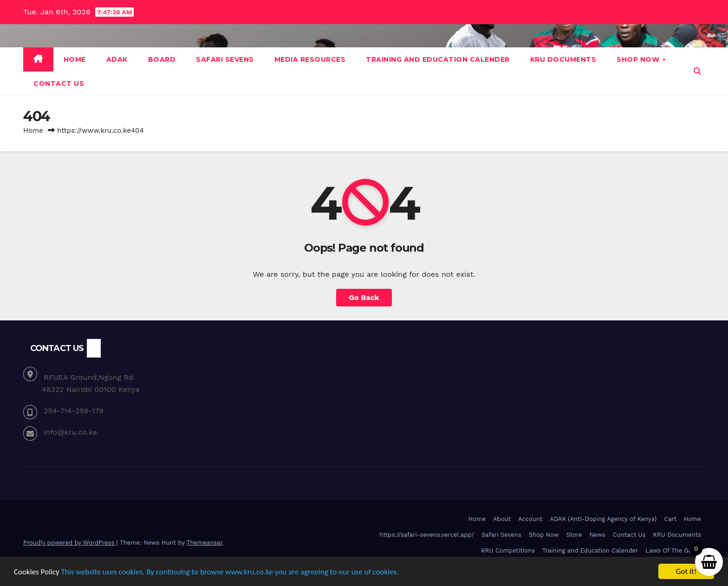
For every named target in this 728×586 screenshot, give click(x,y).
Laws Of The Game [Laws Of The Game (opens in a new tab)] (673, 550)
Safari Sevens (225, 59)
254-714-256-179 (74, 411)
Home (75, 59)
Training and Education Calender (438, 59)
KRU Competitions (508, 550)
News (598, 535)
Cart (670, 519)
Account (530, 519)
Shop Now (639, 59)
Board (162, 59)
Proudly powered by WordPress (70, 543)
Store (574, 535)
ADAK (117, 59)
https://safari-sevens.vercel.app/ (427, 535)
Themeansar (205, 543)
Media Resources (310, 59)
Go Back (364, 297)
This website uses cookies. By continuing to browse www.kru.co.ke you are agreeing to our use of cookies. (230, 572)
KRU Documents (563, 59)
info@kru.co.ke (70, 432)
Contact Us (59, 84)
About (502, 519)
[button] (697, 71)
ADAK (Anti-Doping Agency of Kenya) (603, 519)
